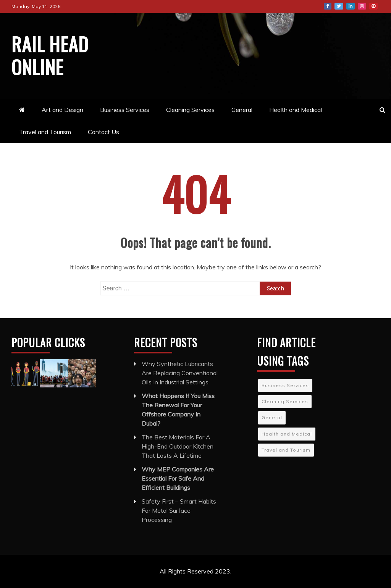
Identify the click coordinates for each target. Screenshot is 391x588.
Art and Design (62, 110)
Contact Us (103, 132)
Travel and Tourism (45, 132)
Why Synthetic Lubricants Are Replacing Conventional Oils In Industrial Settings (180, 373)
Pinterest (373, 6)
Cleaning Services (190, 110)
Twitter (339, 6)
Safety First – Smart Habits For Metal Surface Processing (179, 510)
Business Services (125, 110)
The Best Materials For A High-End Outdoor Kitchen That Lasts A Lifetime (178, 446)
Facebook (328, 6)
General (242, 110)
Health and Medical (296, 110)
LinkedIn (351, 6)
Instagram (362, 6)
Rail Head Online (50, 55)
